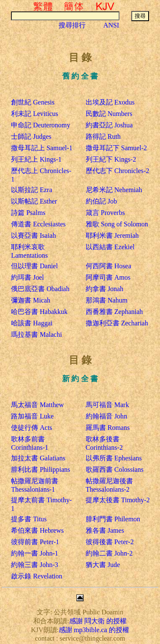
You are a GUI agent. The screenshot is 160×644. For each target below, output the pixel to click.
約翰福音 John (106, 416)
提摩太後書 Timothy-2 (118, 500)
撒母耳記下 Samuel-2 (116, 148)
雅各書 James (105, 530)
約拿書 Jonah (104, 289)
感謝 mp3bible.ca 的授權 (94, 630)
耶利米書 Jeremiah (112, 235)
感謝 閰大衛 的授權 (98, 621)
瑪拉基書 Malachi (36, 334)
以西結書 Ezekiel (110, 247)
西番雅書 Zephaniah (114, 312)
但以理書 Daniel (34, 266)
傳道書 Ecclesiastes (38, 224)
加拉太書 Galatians (38, 458)
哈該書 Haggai (32, 323)
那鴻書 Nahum (107, 300)
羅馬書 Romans (108, 428)
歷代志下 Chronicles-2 (118, 171)
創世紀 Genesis (33, 102)
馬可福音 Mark (107, 405)
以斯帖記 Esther (34, 201)
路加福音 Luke (32, 416)
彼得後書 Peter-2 (110, 542)
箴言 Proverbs (105, 213)
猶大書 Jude (103, 565)
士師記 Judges (31, 136)
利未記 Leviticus (35, 114)
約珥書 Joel (27, 277)
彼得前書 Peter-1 (35, 542)
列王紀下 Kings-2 (111, 159)
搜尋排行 (72, 25)
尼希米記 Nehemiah (114, 190)
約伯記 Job (101, 201)
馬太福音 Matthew (37, 405)
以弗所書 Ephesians (114, 458)
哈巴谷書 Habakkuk (39, 312)
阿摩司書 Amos (108, 277)
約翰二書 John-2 (109, 553)
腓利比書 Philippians (41, 469)
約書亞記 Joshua (109, 125)
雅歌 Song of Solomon (117, 224)
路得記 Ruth (103, 136)
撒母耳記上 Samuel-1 (42, 148)
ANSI (111, 25)
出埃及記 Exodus (110, 102)
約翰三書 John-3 (35, 565)
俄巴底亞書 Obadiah (40, 289)
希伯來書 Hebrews (37, 530)
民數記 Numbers (109, 114)
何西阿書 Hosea (108, 266)
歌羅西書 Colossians (115, 469)
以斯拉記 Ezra (31, 190)
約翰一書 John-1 (35, 553)
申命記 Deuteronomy (41, 125)
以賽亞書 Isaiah (33, 235)
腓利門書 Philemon (113, 519)
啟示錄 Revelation (37, 576)
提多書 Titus (29, 519)
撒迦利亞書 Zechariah (117, 323)
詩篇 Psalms (28, 213)
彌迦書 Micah (31, 300)
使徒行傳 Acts (31, 428)
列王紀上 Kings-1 (36, 159)
